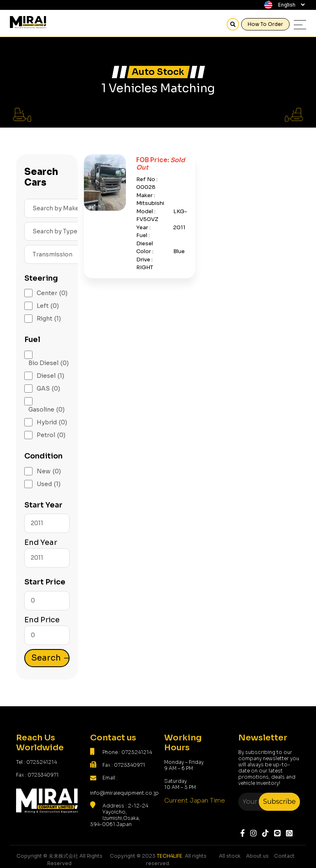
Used (49, 484)
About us (257, 856)
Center (52, 293)
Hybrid (52, 422)
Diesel (50, 376)
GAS (48, 389)
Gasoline (46, 410)
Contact (284, 856)
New (49, 471)
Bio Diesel (49, 363)
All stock (230, 856)
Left (48, 306)
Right (49, 319)
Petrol (51, 435)
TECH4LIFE (170, 856)
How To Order (265, 24)
